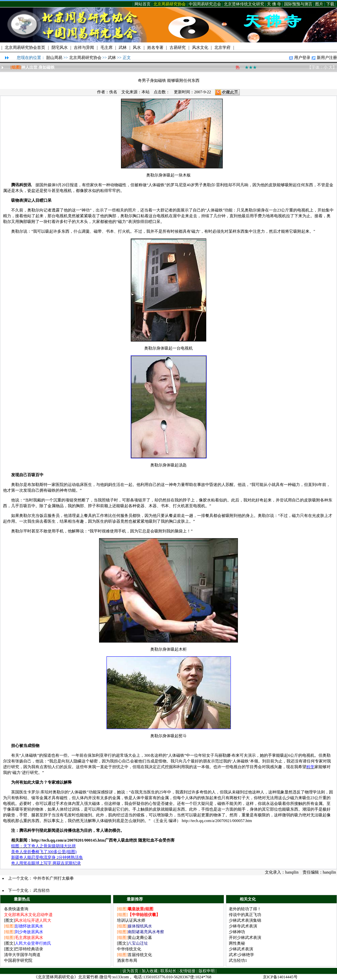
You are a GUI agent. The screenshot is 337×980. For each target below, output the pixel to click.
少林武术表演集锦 (245, 920)
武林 (112, 58)
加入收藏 (150, 971)
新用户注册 (327, 58)
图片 (319, 4)
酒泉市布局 (127, 960)
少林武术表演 (241, 949)
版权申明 (207, 971)
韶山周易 (54, 58)
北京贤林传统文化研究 (244, 4)
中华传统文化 (129, 949)
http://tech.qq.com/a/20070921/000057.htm (217, 821)
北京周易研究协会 (170, 4)
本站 (146, 92)
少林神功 (237, 932)
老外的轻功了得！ (245, 909)
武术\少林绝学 (241, 955)
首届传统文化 (140, 955)
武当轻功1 (238, 960)
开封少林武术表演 (245, 938)
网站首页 (143, 4)
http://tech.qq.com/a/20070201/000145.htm (68, 840)
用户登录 (302, 58)
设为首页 (130, 971)
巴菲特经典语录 (29, 949)
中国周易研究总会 (205, 4)
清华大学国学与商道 (22, 955)
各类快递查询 (16, 909)
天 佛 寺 (274, 4)
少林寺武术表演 (243, 926)
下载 (330, 4)
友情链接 (187, 971)
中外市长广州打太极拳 (54, 878)
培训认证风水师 (131, 920)
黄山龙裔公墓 (140, 938)
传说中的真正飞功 (245, 915)
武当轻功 (41, 890)
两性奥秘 (237, 943)
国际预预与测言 (298, 4)
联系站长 (168, 971)
